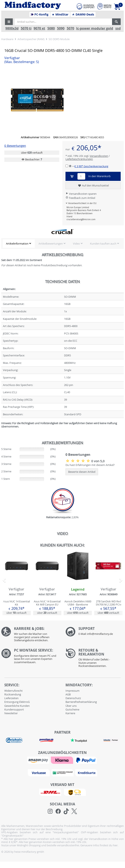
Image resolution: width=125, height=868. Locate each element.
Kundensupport (14, 709)
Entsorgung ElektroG (17, 702)
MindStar (60, 14)
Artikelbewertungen (51, 244)
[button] (9, 22)
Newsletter (11, 713)
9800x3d (12, 28)
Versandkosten (99, 156)
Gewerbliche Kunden (17, 706)
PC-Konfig (40, 14)
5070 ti (26, 28)
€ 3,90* (91, 166)
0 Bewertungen (15, 146)
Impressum (72, 691)
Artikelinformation (17, 244)
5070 (70, 28)
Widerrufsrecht (13, 691)
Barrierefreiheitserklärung (81, 702)
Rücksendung (13, 694)
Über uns (71, 706)
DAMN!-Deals (83, 14)
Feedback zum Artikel (80, 198)
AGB (68, 694)
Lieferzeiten (11, 698)
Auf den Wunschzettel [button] (93, 186)
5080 (51, 28)
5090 (61, 28)
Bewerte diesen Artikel (82, 472)
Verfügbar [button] (22, 60)
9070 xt (39, 28)
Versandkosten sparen (81, 194)
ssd (118, 28)
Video (76, 244)
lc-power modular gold (95, 28)
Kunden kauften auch (103, 244)
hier (115, 845)
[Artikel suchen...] (63, 22)
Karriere (70, 713)
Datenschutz (73, 698)
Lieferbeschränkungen (79, 159)
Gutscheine (72, 709)
